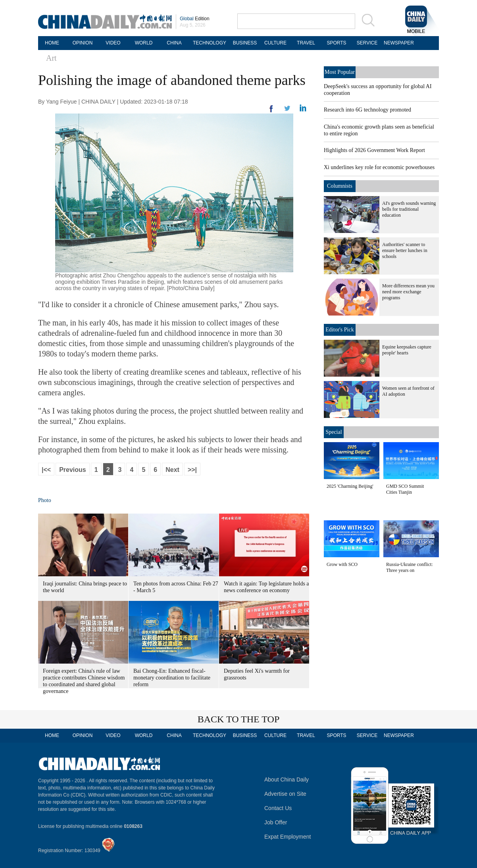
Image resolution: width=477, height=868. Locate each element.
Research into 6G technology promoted (367, 110)
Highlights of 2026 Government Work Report (374, 150)
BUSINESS (245, 43)
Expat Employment (288, 837)
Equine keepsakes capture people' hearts (407, 350)
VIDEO (113, 43)
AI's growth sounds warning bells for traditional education (409, 209)
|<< (46, 470)
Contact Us (278, 808)
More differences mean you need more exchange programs (408, 292)
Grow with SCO (342, 564)
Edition (195, 19)
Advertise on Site (285, 794)
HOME (52, 43)
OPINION (83, 43)
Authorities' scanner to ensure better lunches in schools (405, 250)
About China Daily (287, 779)
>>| (192, 470)
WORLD (144, 43)
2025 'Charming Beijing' (350, 486)
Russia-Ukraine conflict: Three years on (410, 567)
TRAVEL (306, 43)
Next (172, 470)
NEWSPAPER (398, 43)
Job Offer (276, 822)
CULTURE (275, 43)
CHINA (174, 43)
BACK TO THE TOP (239, 719)
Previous (73, 470)
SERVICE (367, 43)
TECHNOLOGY (210, 43)
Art (51, 58)
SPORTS (336, 43)
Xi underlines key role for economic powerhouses (379, 167)
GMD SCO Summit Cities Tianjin (405, 489)
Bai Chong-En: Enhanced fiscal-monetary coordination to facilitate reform (172, 678)
